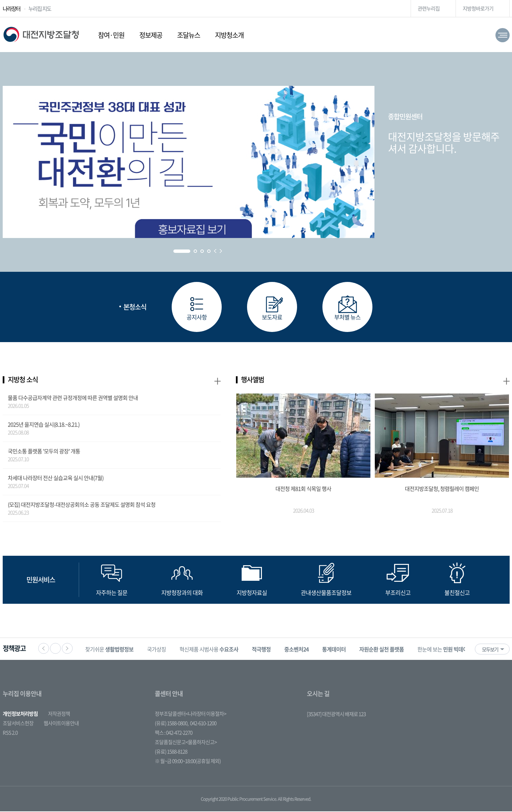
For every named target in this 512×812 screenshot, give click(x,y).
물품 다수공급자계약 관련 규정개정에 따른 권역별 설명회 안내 (73, 398)
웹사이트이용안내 (61, 724)
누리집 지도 (40, 8)
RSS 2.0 (10, 733)
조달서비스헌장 (18, 724)
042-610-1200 (203, 724)
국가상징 (159, 650)
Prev (215, 251)
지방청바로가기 (478, 8)
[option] (111, 650)
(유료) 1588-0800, (172, 724)
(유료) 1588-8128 (171, 752)
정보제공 (151, 35)
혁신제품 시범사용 (211, 650)
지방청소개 (229, 35)
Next (221, 251)
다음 (67, 649)
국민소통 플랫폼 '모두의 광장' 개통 (44, 452)
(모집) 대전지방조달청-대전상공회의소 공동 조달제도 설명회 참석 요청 (82, 505)
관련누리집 (429, 8)
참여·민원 (111, 35)
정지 (55, 649)
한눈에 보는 (447, 650)
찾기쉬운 (111, 650)
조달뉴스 (189, 35)
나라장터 (11, 8)
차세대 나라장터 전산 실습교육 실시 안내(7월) (56, 478)
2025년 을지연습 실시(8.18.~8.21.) (44, 425)
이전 (44, 649)
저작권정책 (59, 714)
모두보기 (490, 650)
